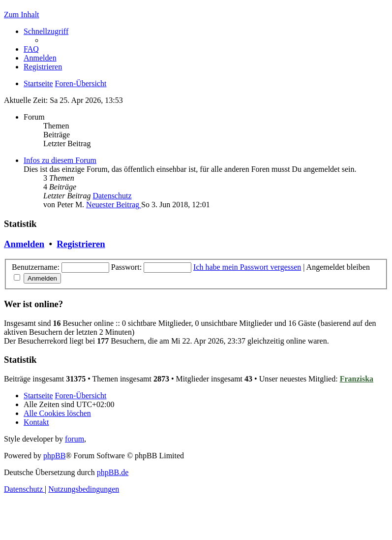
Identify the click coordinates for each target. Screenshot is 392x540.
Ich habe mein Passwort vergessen (247, 267)
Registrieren (81, 244)
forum (75, 439)
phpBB (54, 456)
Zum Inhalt (22, 15)
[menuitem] (31, 49)
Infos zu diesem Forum (60, 160)
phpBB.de (113, 472)
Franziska (357, 379)
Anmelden (24, 244)
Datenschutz (112, 196)
